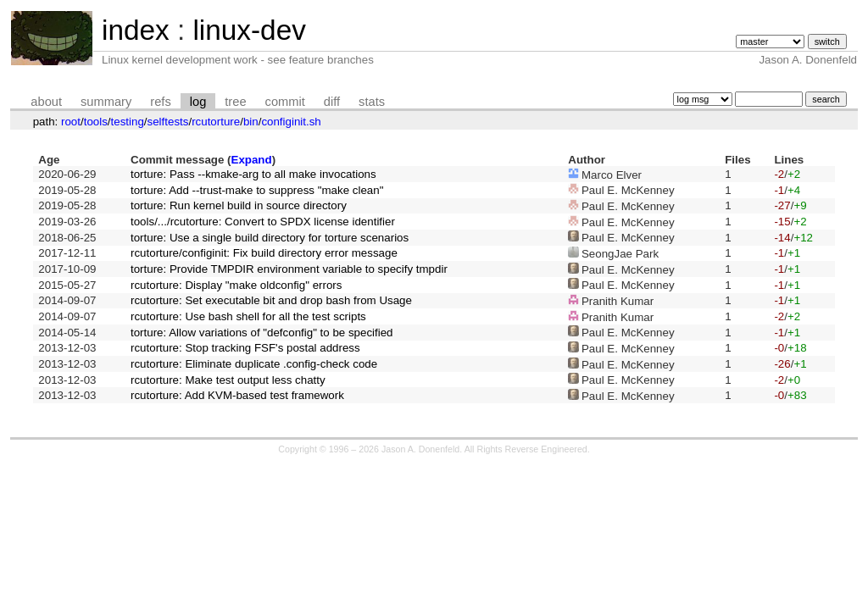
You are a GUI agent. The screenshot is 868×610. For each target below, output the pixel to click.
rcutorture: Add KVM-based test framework (237, 395)
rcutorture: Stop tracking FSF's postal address (245, 348)
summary (106, 102)
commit (285, 102)
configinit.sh (291, 122)
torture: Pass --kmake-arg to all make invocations (253, 174)
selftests (168, 122)
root (71, 122)
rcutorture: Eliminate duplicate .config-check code (254, 364)
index (136, 30)
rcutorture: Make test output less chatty (228, 380)
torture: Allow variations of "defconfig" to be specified (262, 333)
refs (160, 102)
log (198, 102)
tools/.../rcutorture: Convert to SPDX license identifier (263, 222)
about (46, 102)
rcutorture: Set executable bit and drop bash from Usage (271, 300)
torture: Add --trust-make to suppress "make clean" (257, 190)
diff (332, 102)
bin (251, 122)
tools (96, 122)
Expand (252, 160)
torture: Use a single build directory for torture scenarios (270, 238)
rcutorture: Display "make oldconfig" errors (236, 285)
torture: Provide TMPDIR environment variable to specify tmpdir (289, 269)
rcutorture (216, 122)
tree (235, 102)
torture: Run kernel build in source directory (239, 205)
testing (128, 122)
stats (372, 102)
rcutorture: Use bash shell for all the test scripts (248, 316)
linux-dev (249, 30)
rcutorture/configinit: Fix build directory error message (264, 253)
